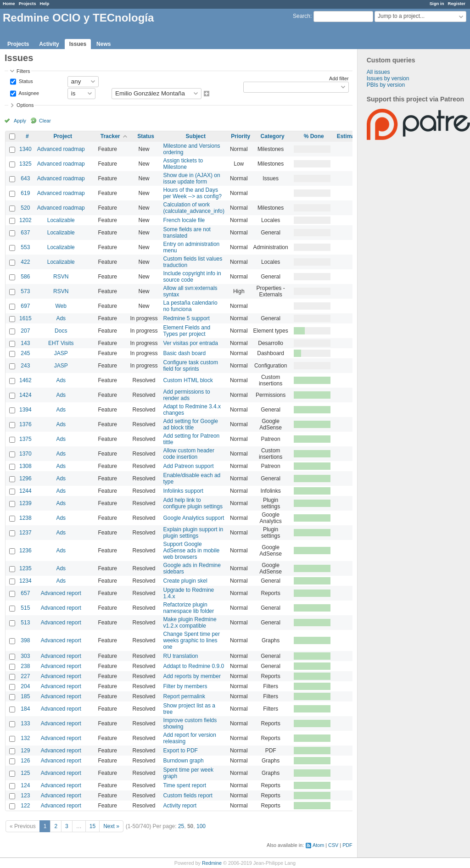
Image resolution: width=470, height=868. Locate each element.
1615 (25, 318)
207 (25, 331)
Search (302, 16)
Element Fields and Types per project (187, 331)
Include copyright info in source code (192, 277)
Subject (196, 136)
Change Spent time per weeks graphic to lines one (192, 640)
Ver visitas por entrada (191, 343)
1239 (25, 503)
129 (25, 751)
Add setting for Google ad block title (191, 424)
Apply (20, 121)
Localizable (61, 220)
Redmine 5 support (187, 318)
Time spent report (185, 785)
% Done (314, 136)
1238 (25, 518)
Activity (49, 44)
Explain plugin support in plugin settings (193, 533)
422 (25, 262)
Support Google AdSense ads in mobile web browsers (192, 551)
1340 (25, 149)
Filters (23, 71)
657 (25, 593)
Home (9, 3)
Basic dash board (185, 353)
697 (25, 306)
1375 (25, 439)
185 (25, 696)
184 (25, 709)
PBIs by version (386, 85)
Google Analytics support (194, 518)
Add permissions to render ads (187, 395)
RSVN (61, 277)
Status (25, 81)
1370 (25, 454)
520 (25, 208)
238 (25, 666)
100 (201, 826)
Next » (111, 826)
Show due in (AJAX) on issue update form (192, 178)
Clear (45, 121)
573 (25, 291)
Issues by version (388, 78)
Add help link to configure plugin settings (193, 503)
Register (457, 3)
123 (25, 796)
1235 (25, 568)
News (104, 44)
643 (25, 178)
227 (25, 676)
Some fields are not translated (187, 233)
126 (25, 761)
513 (25, 623)
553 (25, 247)
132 (25, 738)
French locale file (184, 220)
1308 (25, 466)
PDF (347, 845)
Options (25, 105)
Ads (61, 318)
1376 (25, 424)
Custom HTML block (188, 380)
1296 (25, 479)
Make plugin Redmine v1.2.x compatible (190, 623)
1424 (25, 395)
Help (45, 3)
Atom (318, 845)
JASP (61, 353)
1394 (25, 410)
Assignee (28, 93)
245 (25, 353)
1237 (25, 533)
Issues (78, 44)
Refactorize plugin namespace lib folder (189, 608)
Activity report (180, 806)
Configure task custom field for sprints (191, 366)
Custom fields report (188, 796)
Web (61, 306)
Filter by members (185, 686)
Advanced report (61, 593)
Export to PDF (181, 751)
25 (181, 826)
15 (92, 826)
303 (25, 656)
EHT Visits (61, 343)
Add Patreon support (189, 466)
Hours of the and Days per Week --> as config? (193, 193)
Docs (61, 331)
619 (25, 193)
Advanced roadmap (61, 149)
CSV (333, 845)
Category (273, 136)
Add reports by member (192, 676)
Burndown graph (184, 761)
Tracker (110, 136)
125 (25, 773)
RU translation (181, 656)
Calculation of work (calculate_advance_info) (194, 208)
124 (25, 785)
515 (25, 608)
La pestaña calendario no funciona (190, 306)
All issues (378, 72)
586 (25, 277)
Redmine (212, 863)
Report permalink (184, 696)
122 (25, 806)
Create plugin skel (185, 581)
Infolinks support (183, 491)
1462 (25, 380)
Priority (241, 136)
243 (25, 366)
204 (25, 686)
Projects (28, 3)
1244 (25, 491)
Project (63, 136)
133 (25, 723)
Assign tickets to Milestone (183, 164)
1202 (25, 220)
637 (25, 233)
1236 (25, 551)
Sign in (437, 3)
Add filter (339, 78)
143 (25, 343)
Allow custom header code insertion (189, 454)
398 (25, 640)
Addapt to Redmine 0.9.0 (194, 666)
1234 (25, 581)
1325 (25, 164)
